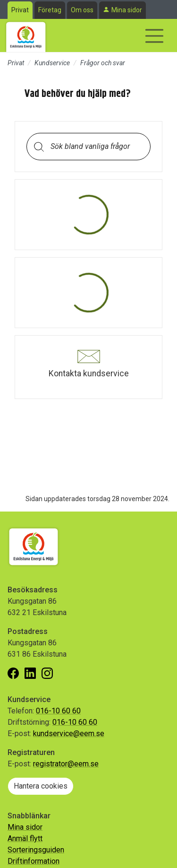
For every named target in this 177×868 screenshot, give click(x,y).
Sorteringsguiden (36, 850)
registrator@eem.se (66, 764)
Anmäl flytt (25, 838)
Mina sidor (127, 10)
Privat (20, 10)
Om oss (82, 10)
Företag (50, 10)
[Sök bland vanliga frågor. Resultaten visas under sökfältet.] (96, 147)
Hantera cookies (41, 786)
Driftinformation (34, 861)
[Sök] (39, 146)
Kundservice (52, 63)
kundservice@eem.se (69, 733)
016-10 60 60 (58, 711)
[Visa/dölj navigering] (154, 36)
